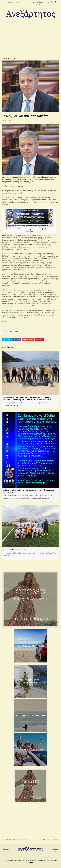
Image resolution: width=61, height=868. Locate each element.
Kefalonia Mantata (11, 331)
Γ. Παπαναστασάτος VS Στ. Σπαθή (16, 839)
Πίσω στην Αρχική (9, 58)
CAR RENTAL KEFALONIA (30, 646)
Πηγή (4, 322)
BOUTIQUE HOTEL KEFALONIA (31, 681)
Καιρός (50, 2)
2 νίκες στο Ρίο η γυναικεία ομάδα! (16, 550)
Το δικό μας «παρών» (49, 839)
